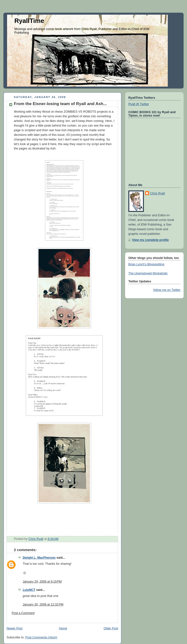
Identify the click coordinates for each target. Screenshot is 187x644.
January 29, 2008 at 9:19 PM (42, 582)
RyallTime (29, 21)
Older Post (111, 628)
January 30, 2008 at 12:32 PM (43, 604)
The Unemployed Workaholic (148, 273)
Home (63, 628)
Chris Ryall (157, 193)
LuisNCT (29, 590)
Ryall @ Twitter (139, 104)
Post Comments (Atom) (41, 637)
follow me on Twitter (167, 290)
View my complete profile (150, 240)
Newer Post (14, 628)
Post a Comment (23, 613)
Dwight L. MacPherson (39, 558)
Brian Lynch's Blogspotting (146, 264)
